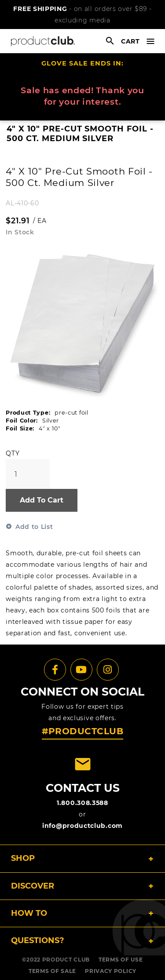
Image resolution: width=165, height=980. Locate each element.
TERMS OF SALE (52, 971)
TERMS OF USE (121, 960)
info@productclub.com (82, 826)
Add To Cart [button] (42, 500)
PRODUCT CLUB (66, 960)
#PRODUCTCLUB (82, 731)
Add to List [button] (34, 527)
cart (130, 41)
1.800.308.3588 (82, 803)
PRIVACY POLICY (111, 971)
